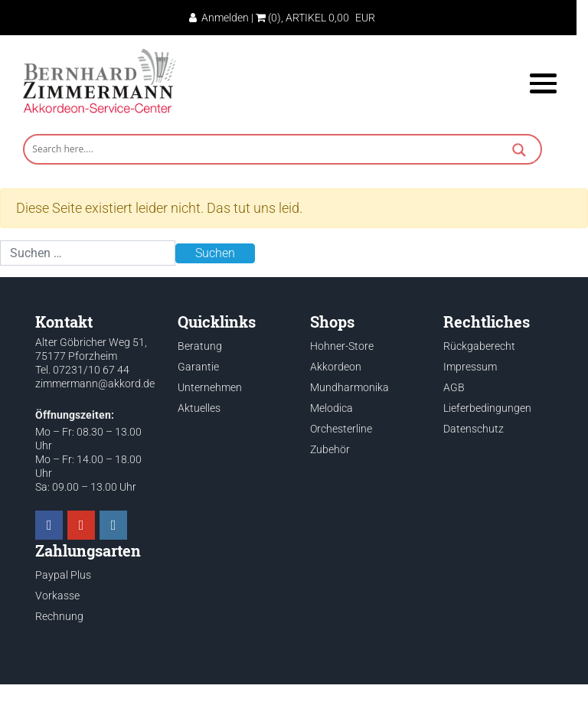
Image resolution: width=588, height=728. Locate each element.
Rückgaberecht (479, 346)
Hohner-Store (342, 346)
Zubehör (330, 449)
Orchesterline (341, 429)
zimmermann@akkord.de (95, 384)
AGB (454, 387)
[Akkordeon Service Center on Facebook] (49, 525)
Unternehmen (210, 387)
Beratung (200, 346)
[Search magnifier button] (519, 152)
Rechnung (59, 616)
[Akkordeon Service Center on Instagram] (113, 525)
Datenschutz (474, 429)
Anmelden (219, 18)
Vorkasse (57, 596)
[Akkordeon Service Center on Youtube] (81, 525)
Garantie (198, 367)
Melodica (332, 408)
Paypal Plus (63, 575)
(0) (268, 18)
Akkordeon (336, 367)
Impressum (470, 367)
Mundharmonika (350, 387)
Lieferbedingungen (487, 408)
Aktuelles (199, 408)
